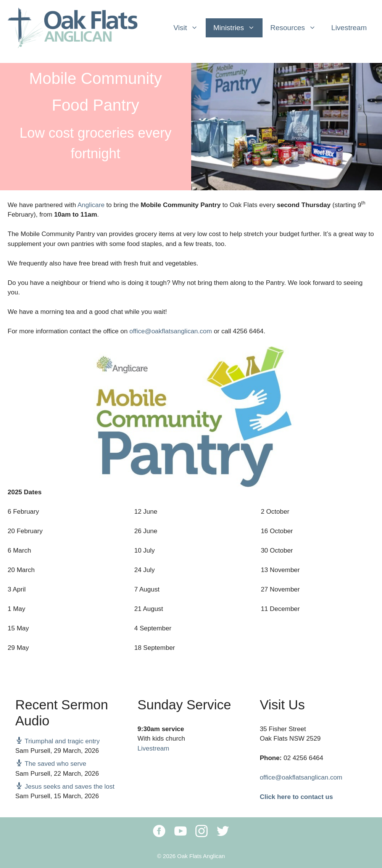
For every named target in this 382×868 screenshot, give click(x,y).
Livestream (349, 28)
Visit (189, 28)
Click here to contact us (297, 797)
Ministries (238, 28)
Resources (297, 28)
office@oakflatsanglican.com (171, 331)
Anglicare (91, 205)
